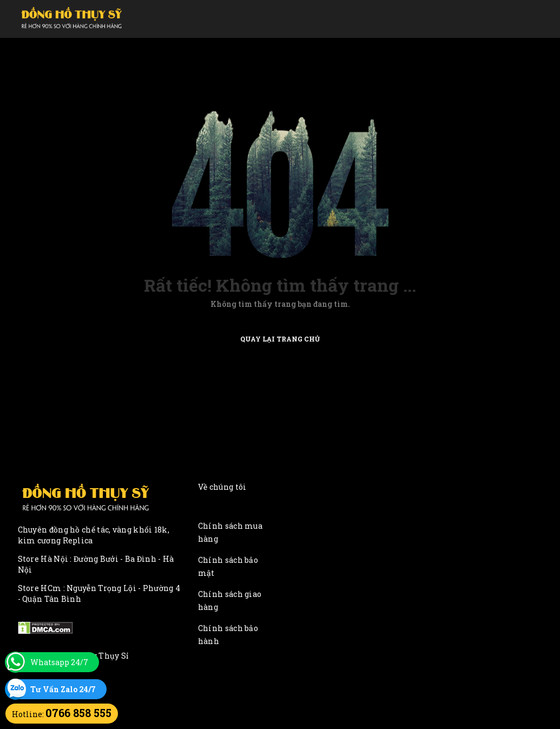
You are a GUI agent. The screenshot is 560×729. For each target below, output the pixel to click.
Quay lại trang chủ (280, 338)
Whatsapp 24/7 (59, 662)
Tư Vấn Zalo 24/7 (63, 689)
